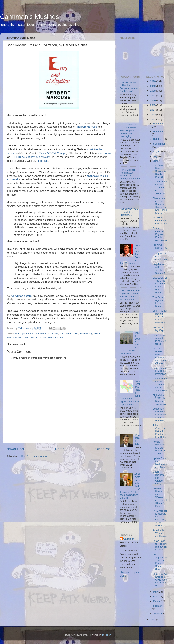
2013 (153, 115)
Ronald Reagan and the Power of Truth (159, 448)
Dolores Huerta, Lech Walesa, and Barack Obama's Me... (160, 497)
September (159, 144)
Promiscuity (86, 333)
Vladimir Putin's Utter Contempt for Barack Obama (159, 356)
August (157, 151)
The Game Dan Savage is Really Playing (159, 171)
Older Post (103, 449)
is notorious (104, 153)
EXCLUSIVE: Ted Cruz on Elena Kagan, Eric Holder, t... (160, 285)
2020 (153, 81)
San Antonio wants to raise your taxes (159, 339)
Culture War (52, 333)
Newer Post (15, 449)
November (159, 131)
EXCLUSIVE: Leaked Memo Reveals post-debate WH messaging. (128, 131)
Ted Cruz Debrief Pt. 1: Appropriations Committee (160, 252)
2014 (153, 110)
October (158, 139)
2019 (153, 86)
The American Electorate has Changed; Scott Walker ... (160, 518)
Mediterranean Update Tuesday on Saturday (160, 187)
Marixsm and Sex (69, 333)
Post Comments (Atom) (34, 456)
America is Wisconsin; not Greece (160, 533)
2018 (153, 91)
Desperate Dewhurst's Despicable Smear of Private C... (160, 415)
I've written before (21, 296)
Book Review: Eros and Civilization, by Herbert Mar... (160, 580)
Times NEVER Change (53, 153)
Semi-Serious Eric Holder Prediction (160, 371)
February (158, 606)
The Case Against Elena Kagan (158, 302)
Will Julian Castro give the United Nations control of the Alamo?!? (130, 295)
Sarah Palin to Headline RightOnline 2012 (160, 545)
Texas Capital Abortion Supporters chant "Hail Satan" (129, 87)
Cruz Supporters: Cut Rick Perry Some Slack (160, 562)
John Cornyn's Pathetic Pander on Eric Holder (160, 431)
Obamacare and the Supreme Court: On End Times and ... (160, 206)
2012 (153, 119)
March (157, 601)
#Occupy (20, 333)
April (156, 596)
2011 (153, 620)
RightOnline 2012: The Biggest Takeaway (159, 400)
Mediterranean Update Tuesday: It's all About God (160, 385)
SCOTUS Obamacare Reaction (160, 221)
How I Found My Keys (159, 329)
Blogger (106, 635)
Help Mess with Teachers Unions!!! (159, 269)
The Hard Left (55, 337)
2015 (153, 105)
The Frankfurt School (35, 337)
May (156, 592)
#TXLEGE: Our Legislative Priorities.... (129, 212)
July (156, 156)
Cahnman (129, 539)
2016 (153, 100)
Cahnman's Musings (29, 17)
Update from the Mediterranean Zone (160, 463)
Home (60, 449)
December (159, 124)
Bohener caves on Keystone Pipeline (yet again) (160, 234)
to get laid (42, 161)
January (158, 614)
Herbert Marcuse (87, 127)
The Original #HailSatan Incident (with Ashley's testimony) (130, 174)
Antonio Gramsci (35, 333)
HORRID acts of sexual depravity (30, 157)
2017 (153, 96)
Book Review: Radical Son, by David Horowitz (160, 317)
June (156, 161)
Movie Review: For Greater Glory (158, 478)
